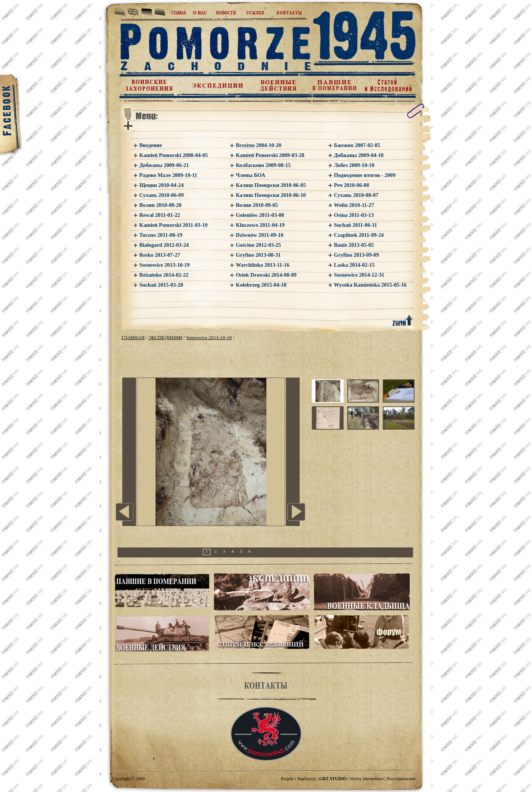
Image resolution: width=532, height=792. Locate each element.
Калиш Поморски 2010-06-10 (271, 195)
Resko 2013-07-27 (160, 255)
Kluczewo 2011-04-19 (260, 225)
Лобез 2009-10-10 (354, 165)
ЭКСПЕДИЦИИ (166, 337)
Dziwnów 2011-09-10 (260, 235)
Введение (151, 145)
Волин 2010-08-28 (160, 205)
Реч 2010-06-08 (352, 185)
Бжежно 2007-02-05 (357, 145)
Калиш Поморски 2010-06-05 (271, 185)
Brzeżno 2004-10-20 (258, 145)
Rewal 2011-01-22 (160, 215)
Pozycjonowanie (401, 779)
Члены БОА (250, 175)
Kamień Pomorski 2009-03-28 (270, 155)
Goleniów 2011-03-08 (260, 215)
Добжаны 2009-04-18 (359, 155)
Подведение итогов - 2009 (365, 175)
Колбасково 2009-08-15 (263, 165)
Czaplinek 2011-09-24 (359, 235)
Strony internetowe (367, 779)
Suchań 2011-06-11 (356, 225)
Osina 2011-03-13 (354, 215)
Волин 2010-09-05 (257, 205)
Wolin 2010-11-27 (354, 205)
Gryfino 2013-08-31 (258, 255)
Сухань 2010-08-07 (356, 195)
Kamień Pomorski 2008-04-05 (174, 155)
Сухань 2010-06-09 (161, 195)
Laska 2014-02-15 (354, 265)
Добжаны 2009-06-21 (164, 165)
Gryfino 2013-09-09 (357, 255)
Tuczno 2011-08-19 (161, 235)
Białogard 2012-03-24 (164, 245)
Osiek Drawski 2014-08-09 (266, 275)
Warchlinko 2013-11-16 (262, 265)
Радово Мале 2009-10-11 (168, 175)
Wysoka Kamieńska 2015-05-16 (370, 285)
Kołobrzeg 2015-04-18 (261, 285)
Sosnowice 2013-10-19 (164, 265)
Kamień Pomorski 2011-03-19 (173, 225)
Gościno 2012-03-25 (258, 245)
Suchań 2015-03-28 (161, 285)
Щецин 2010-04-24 (161, 185)
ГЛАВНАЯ (133, 337)
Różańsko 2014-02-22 (164, 275)
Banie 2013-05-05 (354, 245)
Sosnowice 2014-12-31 (359, 275)
